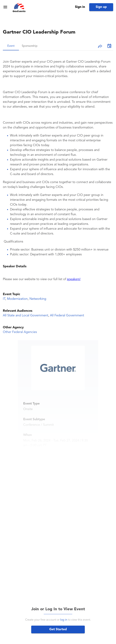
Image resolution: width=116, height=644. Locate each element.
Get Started (58, 629)
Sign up (101, 7)
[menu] (5, 7)
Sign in (80, 7)
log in (64, 620)
